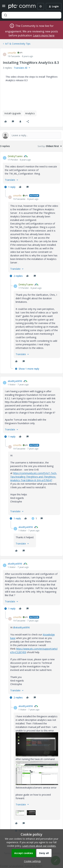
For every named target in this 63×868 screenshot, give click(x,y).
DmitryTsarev (15, 156)
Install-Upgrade (13, 113)
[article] (32, 172)
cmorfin (12, 53)
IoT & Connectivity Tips (18, 44)
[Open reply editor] (32, 135)
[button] (4, 7)
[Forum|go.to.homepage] (20, 6)
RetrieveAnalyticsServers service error (36, 788)
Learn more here (44, 35)
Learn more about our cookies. (39, 846)
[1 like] (34, 518)
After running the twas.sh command (35, 759)
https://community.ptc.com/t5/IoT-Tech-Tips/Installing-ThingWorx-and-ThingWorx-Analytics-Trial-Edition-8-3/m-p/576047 (34, 477)
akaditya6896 (15, 381)
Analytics (30, 113)
